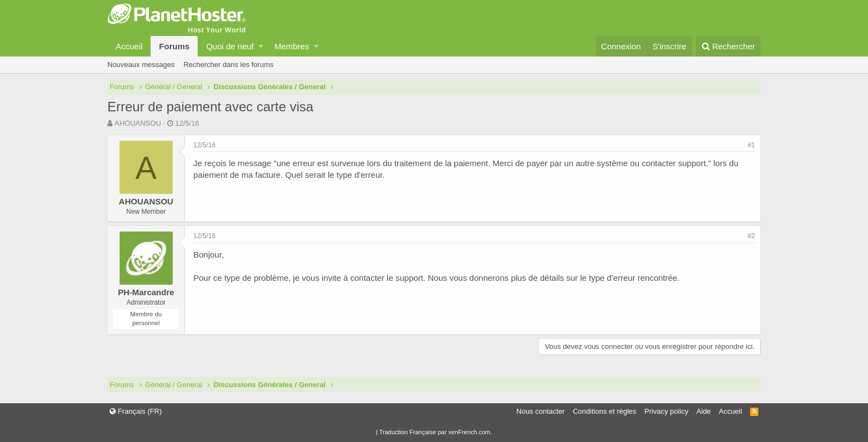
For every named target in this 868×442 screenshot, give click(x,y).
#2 (751, 236)
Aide (704, 411)
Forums (174, 46)
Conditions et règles (605, 411)
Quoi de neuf (230, 46)
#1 (751, 145)
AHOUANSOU (138, 123)
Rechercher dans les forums (228, 65)
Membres (292, 46)
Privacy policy (666, 411)
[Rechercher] (728, 46)
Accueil (129, 46)
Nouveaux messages (141, 65)
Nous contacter (541, 411)
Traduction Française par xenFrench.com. (436, 432)
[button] (261, 46)
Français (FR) (136, 411)
